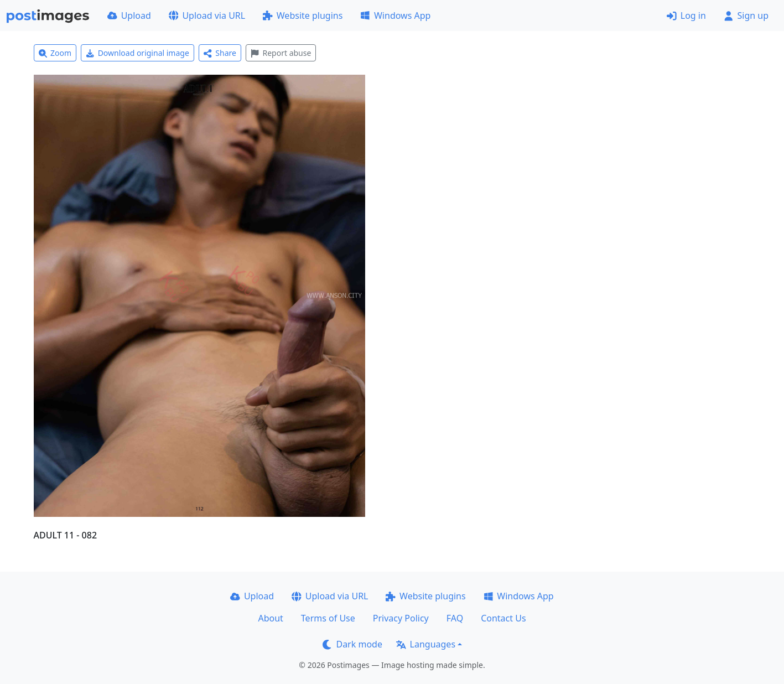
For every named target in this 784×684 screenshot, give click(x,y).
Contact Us (503, 618)
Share (220, 53)
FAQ (455, 618)
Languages (426, 644)
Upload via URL (207, 15)
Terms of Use (328, 618)
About (270, 618)
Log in (686, 15)
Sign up (746, 15)
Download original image (137, 53)
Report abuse (281, 53)
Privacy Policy (401, 618)
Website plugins (303, 15)
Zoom (55, 53)
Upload (129, 15)
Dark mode (352, 644)
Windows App (395, 15)
